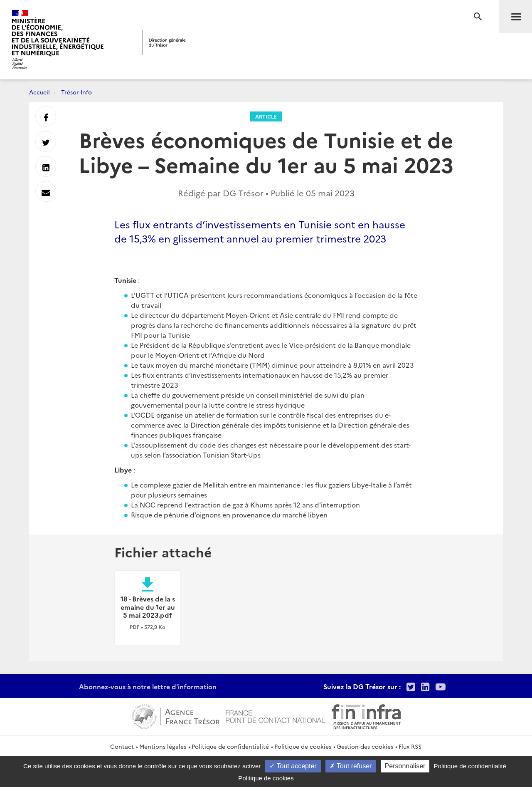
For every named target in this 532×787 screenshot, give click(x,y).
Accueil (39, 92)
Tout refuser (351, 766)
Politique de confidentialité (230, 746)
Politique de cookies (303, 746)
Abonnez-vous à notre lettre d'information (148, 686)
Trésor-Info (76, 92)
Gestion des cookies (365, 746)
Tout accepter (293, 766)
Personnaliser (405, 766)
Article (266, 116)
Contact (122, 746)
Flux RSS (410, 746)
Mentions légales (163, 746)
